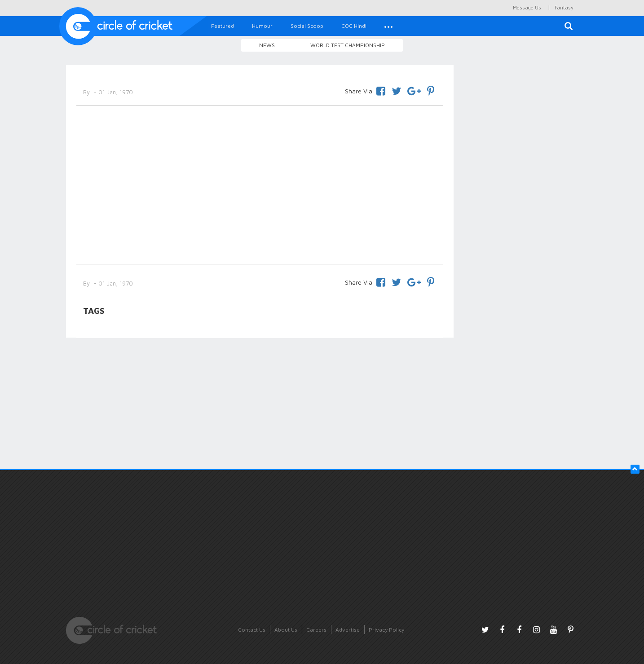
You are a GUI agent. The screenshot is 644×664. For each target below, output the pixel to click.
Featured (223, 26)
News (267, 45)
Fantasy (564, 7)
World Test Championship (348, 45)
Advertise (348, 630)
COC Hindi (354, 26)
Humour (262, 26)
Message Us (527, 7)
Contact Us (252, 630)
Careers (316, 630)
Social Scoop (307, 26)
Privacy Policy (386, 630)
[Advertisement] (260, 184)
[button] (388, 26)
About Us (286, 630)
